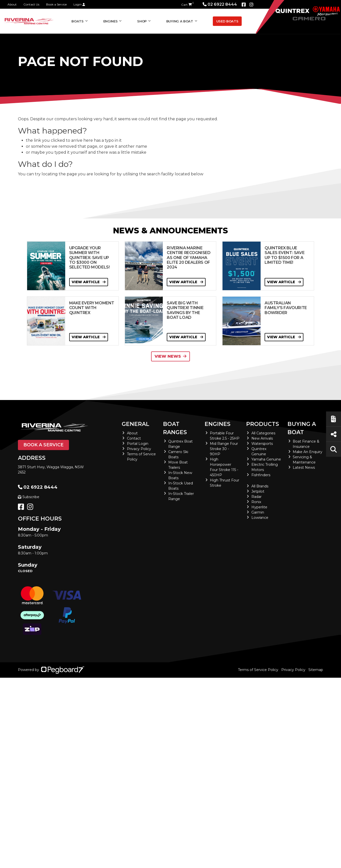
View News (170, 356)
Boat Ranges (175, 428)
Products (263, 424)
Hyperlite (259, 507)
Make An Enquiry (308, 452)
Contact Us (31, 4)
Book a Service (56, 4)
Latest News (304, 467)
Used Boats (227, 21)
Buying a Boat (180, 21)
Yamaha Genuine (266, 459)
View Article (89, 282)
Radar (256, 497)
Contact (134, 438)
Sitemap (316, 670)
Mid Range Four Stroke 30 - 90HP (224, 449)
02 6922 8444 (220, 4)
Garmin (258, 512)
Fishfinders (261, 475)
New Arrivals (262, 438)
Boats (77, 21)
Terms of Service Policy (258, 670)
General (136, 424)
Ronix (256, 502)
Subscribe (29, 497)
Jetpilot (258, 491)
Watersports (262, 444)
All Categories (263, 433)
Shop (142, 21)
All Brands (260, 486)
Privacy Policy (139, 449)
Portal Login (138, 444)
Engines (111, 21)
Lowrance (260, 518)
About (12, 4)
